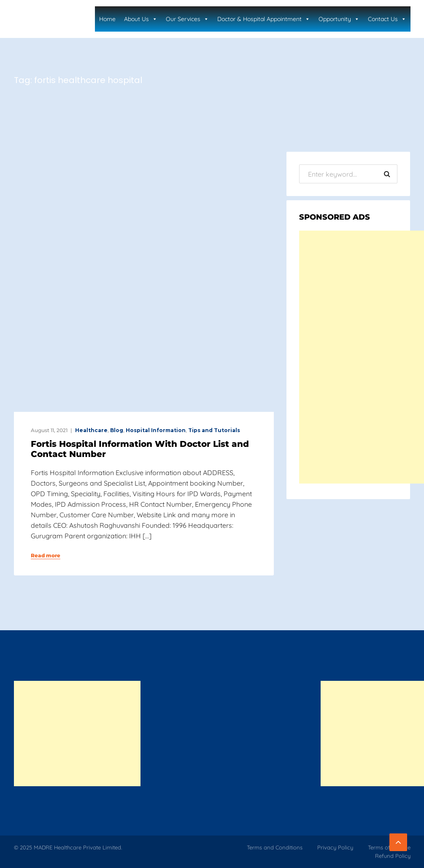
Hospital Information (156, 430)
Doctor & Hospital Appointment (264, 19)
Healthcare (91, 430)
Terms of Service (389, 847)
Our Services (187, 19)
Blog (117, 430)
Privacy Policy (335, 847)
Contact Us (387, 19)
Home (107, 19)
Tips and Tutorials (214, 430)
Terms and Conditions (275, 847)
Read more (46, 556)
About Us (141, 19)
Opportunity (339, 19)
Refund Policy (393, 856)
